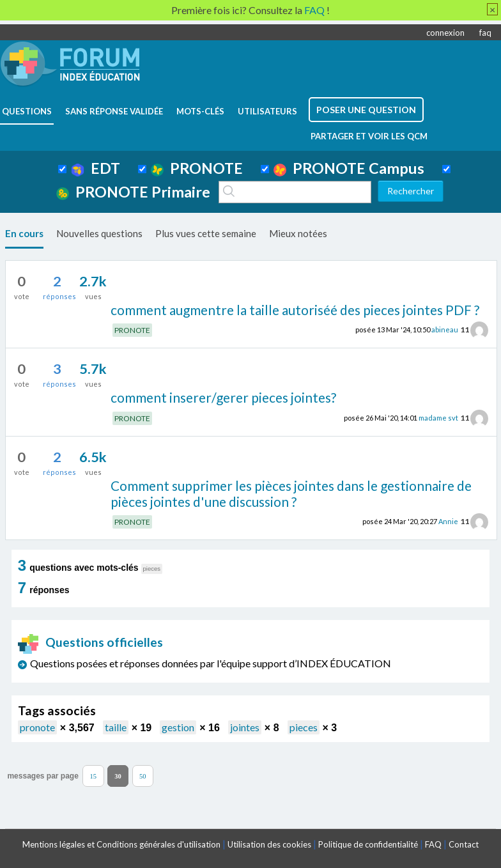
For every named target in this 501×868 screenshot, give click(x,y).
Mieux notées (298, 233)
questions (27, 111)
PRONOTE (197, 168)
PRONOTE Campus (349, 168)
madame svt (438, 418)
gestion (178, 727)
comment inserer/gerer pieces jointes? (223, 397)
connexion (445, 33)
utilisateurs (267, 111)
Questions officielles (91, 642)
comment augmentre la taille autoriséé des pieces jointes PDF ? (295, 310)
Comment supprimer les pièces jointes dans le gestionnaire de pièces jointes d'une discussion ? (291, 493)
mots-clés (200, 111)
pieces (304, 727)
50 (143, 776)
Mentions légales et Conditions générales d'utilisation (121, 844)
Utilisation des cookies (269, 844)
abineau (445, 329)
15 (94, 776)
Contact (464, 844)
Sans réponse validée (114, 111)
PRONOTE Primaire (133, 192)
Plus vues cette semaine (206, 233)
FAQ (433, 844)
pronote (37, 727)
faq (485, 33)
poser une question (366, 110)
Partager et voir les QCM (369, 136)
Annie (448, 521)
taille (116, 727)
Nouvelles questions (99, 233)
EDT (96, 168)
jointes (245, 727)
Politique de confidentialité (368, 844)
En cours (24, 233)
